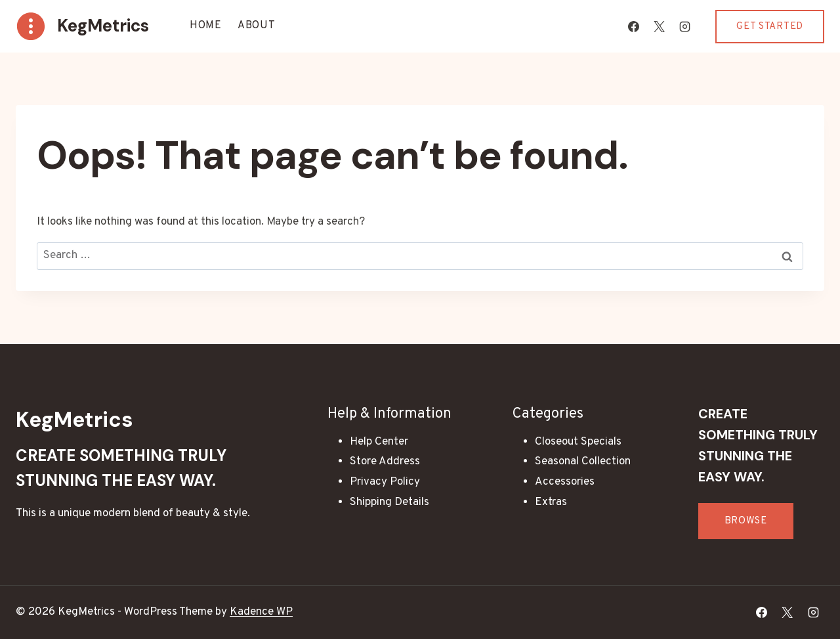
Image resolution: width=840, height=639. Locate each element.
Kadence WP (261, 612)
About (257, 26)
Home (206, 26)
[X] (659, 26)
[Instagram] (684, 26)
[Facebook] (633, 26)
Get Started (770, 27)
